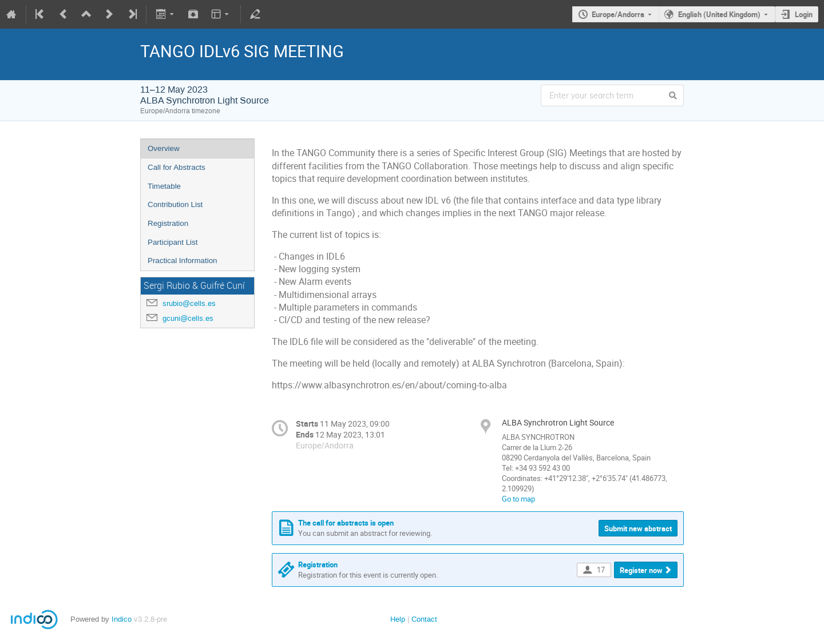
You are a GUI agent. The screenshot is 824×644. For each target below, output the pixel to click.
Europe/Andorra (618, 14)
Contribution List (175, 204)
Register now (641, 570)
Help (398, 619)
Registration (168, 223)
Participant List (173, 242)
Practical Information (182, 261)
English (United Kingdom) (719, 14)
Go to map (518, 499)
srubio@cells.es (189, 303)
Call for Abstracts (177, 167)
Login (804, 14)
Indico (122, 619)
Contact (424, 619)
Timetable (164, 186)
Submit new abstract (638, 528)
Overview (164, 148)
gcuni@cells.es (188, 318)
